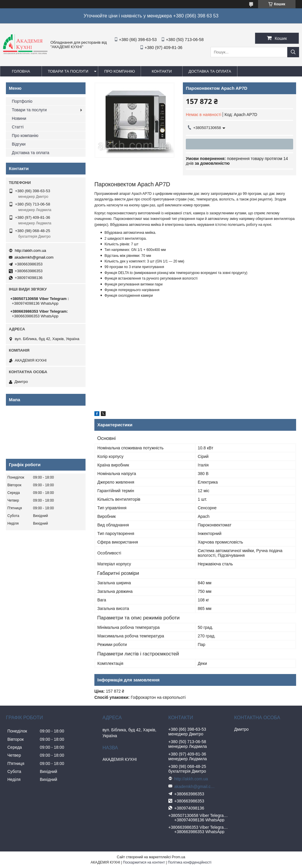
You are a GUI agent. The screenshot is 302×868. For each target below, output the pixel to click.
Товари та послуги (68, 71)
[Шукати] (293, 52)
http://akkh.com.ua (30, 251)
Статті (18, 127)
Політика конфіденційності (190, 862)
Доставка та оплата (210, 71)
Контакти (162, 71)
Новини (19, 118)
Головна (21, 71)
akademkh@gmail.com (34, 257)
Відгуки (19, 144)
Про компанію (119, 71)
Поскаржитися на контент (144, 862)
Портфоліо (22, 101)
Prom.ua (179, 857)
